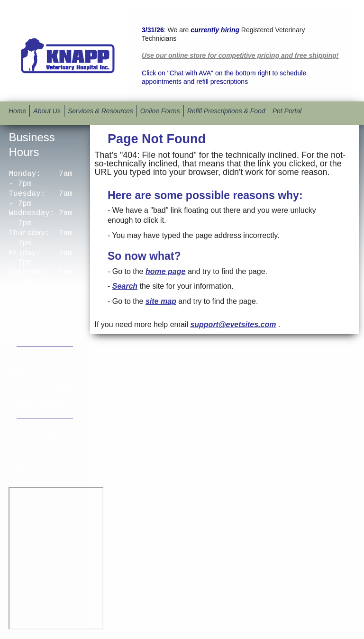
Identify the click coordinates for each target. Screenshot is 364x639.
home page (165, 271)
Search (125, 286)
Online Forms (160, 111)
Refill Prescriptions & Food (226, 111)
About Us (47, 111)
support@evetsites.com (233, 324)
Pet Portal (287, 111)
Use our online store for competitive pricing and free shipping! (240, 55)
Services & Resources (100, 111)
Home (17, 111)
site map (161, 301)
